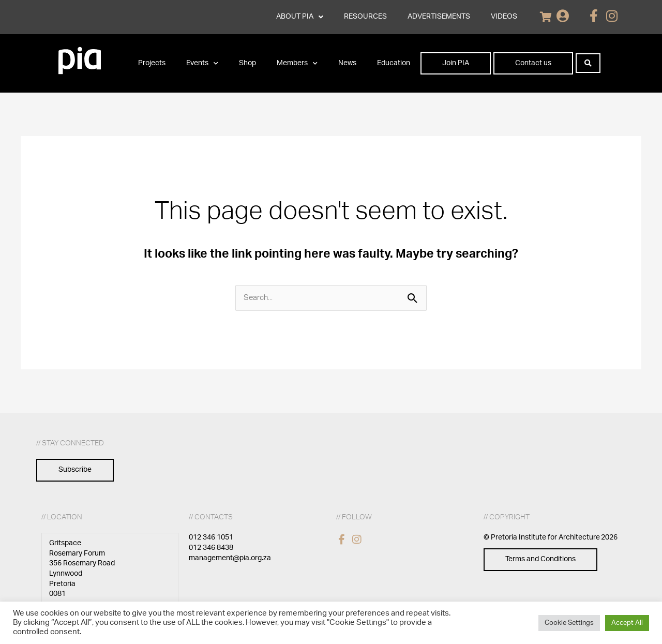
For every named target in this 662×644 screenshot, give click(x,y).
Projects (152, 63)
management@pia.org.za (230, 558)
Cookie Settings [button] (569, 623)
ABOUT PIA (300, 17)
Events (202, 64)
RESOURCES (365, 17)
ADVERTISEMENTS (439, 17)
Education (394, 63)
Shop (247, 63)
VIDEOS (504, 17)
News (347, 63)
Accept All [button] (627, 623)
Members (297, 64)
